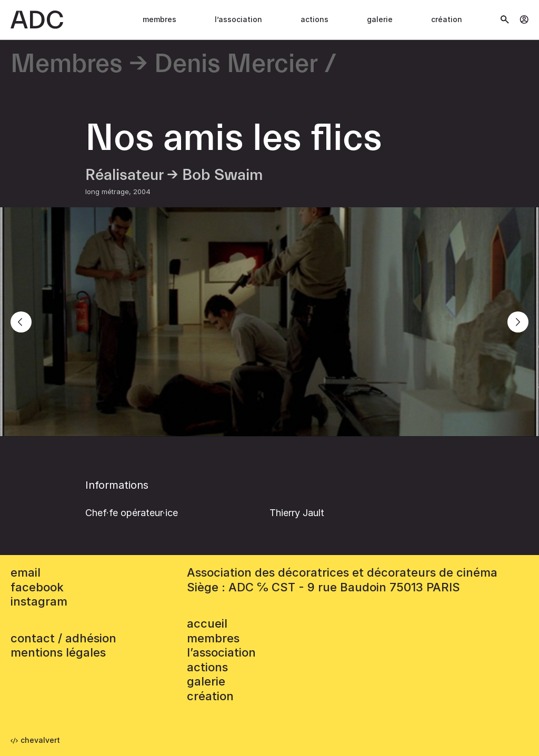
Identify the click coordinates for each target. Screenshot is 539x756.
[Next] (518, 322)
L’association (238, 19)
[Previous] (21, 322)
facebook (37, 587)
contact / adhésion (63, 638)
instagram (39, 601)
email (26, 572)
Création (447, 19)
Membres (159, 19)
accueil (207, 623)
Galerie (380, 19)
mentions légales (58, 652)
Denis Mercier (236, 64)
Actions (315, 19)
